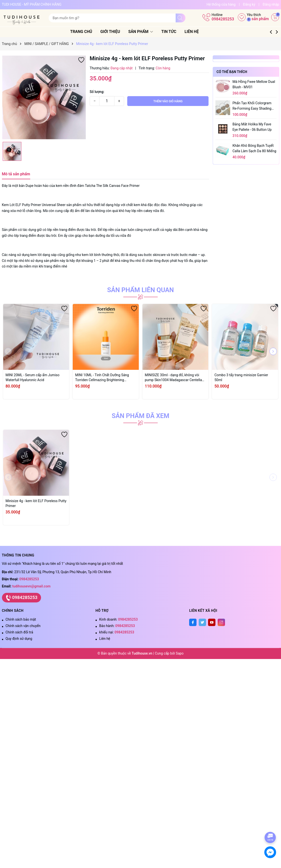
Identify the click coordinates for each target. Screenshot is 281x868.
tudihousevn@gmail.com (31, 586)
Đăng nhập (271, 4)
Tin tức (175, 32)
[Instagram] (221, 622)
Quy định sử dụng (19, 639)
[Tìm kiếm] (181, 18)
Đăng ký (249, 4)
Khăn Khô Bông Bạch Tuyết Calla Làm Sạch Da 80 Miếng (254, 148)
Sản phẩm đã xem (141, 416)
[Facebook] (193, 622)
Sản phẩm (147, 32)
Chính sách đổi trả (19, 632)
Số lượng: (97, 92)
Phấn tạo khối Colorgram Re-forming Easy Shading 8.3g (252, 106)
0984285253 (223, 19)
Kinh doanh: (119, 619)
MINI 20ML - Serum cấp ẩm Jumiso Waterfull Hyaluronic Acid (33, 377)
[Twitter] (202, 622)
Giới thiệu (116, 32)
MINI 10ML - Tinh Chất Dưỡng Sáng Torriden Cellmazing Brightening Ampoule (102, 378)
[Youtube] (212, 622)
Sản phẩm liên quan (140, 290)
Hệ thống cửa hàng (221, 4)
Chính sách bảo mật (21, 619)
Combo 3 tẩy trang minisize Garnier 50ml (241, 377)
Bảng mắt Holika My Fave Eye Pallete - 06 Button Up (252, 127)
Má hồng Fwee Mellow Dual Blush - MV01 (254, 84)
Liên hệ (198, 32)
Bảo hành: (117, 626)
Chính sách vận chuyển (23, 626)
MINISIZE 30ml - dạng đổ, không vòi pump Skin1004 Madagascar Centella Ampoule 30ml (174, 378)
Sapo (180, 653)
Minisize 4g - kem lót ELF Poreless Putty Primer (36, 503)
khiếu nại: (117, 632)
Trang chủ (87, 32)
